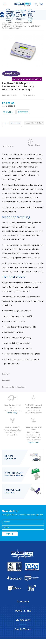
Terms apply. (12, 413)
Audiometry (29, 22)
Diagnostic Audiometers (11, 24)
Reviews (6, 380)
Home (4, 22)
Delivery (6, 374)
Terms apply (30, 20)
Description (8, 146)
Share (38, 145)
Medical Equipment (15, 22)
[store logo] (23, 5)
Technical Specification (14, 387)
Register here (34, 442)
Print (30, 145)
